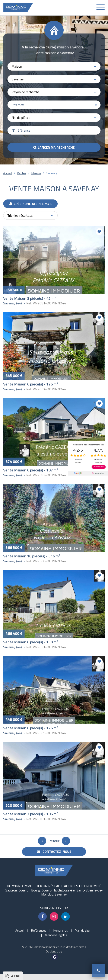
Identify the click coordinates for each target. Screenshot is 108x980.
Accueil (8, 173)
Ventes (22, 173)
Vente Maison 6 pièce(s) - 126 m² (31, 384)
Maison (36, 173)
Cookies (15, 921)
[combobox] (54, 66)
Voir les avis (99, 467)
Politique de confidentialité (25, 964)
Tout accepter (28, 975)
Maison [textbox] (17, 66)
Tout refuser (55, 975)
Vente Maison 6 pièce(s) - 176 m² (31, 728)
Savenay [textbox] (18, 79)
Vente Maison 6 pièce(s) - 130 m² (31, 642)
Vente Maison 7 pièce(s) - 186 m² (31, 814)
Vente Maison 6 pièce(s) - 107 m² (31, 470)
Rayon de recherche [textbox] (26, 92)
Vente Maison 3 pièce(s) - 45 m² (29, 298)
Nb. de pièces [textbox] (21, 118)
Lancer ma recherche (56, 147)
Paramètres (80, 975)
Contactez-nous (54, 852)
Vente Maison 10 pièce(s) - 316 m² (32, 556)
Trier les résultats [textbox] (20, 215)
